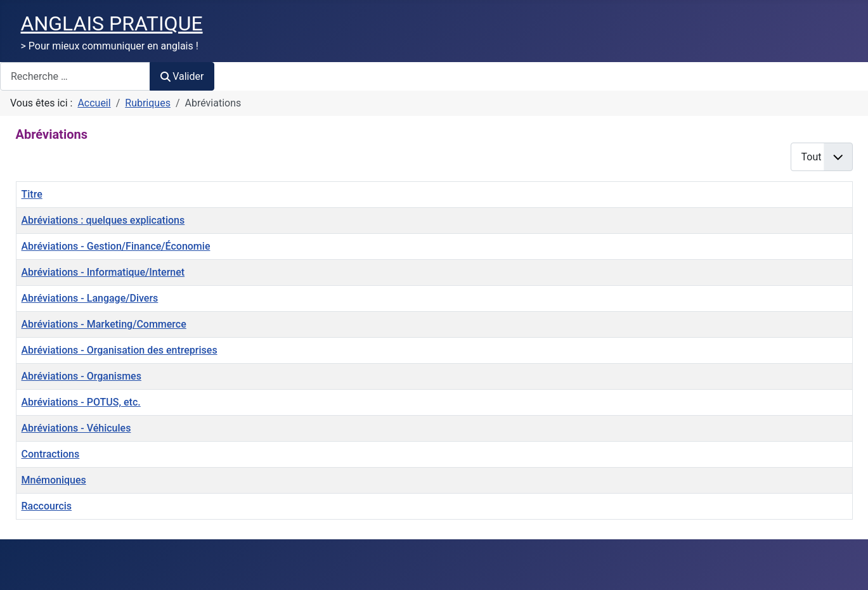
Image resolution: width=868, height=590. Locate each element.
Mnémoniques (54, 480)
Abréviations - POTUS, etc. (81, 402)
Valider (182, 76)
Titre (32, 194)
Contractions (51, 454)
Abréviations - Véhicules (76, 428)
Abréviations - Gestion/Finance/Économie (116, 246)
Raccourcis (47, 506)
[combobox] (75, 76)
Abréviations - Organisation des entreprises (120, 350)
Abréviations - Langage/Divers (90, 298)
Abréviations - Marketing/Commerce (104, 324)
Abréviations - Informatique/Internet (103, 272)
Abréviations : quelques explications (103, 220)
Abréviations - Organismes (81, 376)
